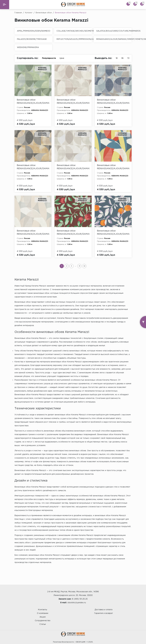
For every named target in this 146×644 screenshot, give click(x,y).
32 (84, 266)
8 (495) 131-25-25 (80, 599)
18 (117, 58)
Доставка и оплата (104, 610)
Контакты (43, 610)
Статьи (43, 624)
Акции (43, 617)
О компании (43, 613)
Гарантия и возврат (104, 613)
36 (122, 58)
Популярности (49, 58)
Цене (63, 58)
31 (79, 266)
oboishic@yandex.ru (77, 603)
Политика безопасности (63, 642)
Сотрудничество (43, 621)
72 (128, 58)
